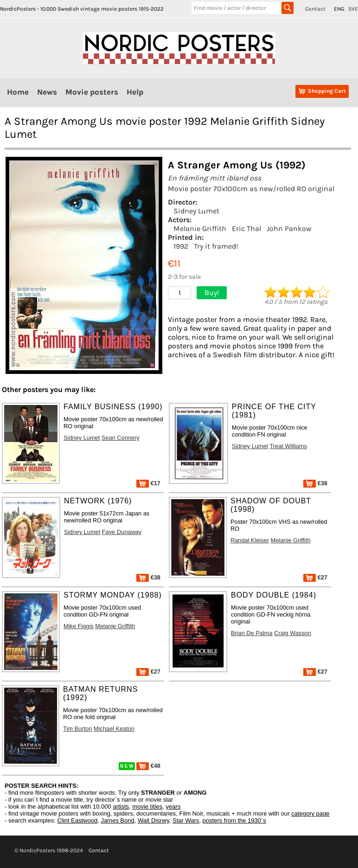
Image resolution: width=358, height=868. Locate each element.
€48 (148, 766)
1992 (181, 246)
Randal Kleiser (250, 540)
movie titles (147, 807)
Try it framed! (216, 246)
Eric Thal (246, 228)
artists (121, 807)
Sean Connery (121, 438)
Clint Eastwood (77, 820)
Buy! (212, 293)
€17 (148, 483)
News (47, 92)
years (173, 807)
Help (135, 92)
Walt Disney (153, 820)
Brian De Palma (252, 633)
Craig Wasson (293, 633)
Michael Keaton (114, 729)
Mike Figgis (79, 626)
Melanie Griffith (200, 228)
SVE (353, 9)
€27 (315, 577)
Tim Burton (77, 729)
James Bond (117, 820)
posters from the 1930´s (234, 820)
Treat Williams (288, 446)
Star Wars (186, 820)
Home (18, 92)
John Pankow (289, 228)
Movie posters (92, 92)
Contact (315, 9)
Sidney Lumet (196, 211)
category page (310, 813)
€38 (315, 483)
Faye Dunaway (122, 532)
